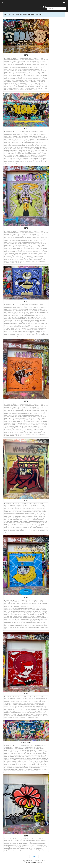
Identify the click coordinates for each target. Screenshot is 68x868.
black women (24, 755)
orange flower (23, 83)
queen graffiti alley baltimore (12, 88)
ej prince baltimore (15, 757)
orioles (20, 256)
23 (18, 600)
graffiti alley (9, 58)
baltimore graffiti (39, 58)
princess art (34, 83)
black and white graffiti (10, 752)
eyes (38, 758)
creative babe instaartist (28, 69)
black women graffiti (33, 755)
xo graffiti (22, 90)
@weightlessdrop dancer (27, 746)
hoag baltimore (14, 77)
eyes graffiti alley (21, 760)
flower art (43, 72)
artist (23, 58)
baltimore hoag (20, 60)
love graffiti (33, 80)
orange (17, 83)
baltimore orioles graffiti (14, 61)
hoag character (23, 77)
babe (27, 58)
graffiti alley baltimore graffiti (31, 75)
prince (16, 766)
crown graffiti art (23, 72)
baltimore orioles (29, 60)
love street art (32, 82)
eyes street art (10, 761)
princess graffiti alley (24, 85)
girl (33, 763)
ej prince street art (32, 758)
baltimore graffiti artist (10, 60)
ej (40, 755)
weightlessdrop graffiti (34, 768)
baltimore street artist (20, 64)
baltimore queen (43, 63)
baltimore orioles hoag (17, 63)
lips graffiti (11, 80)
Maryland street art (9, 83)
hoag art (45, 75)
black (35, 750)
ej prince (43, 755)
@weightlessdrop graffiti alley (12, 747)
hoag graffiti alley (39, 77)
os (28, 83)
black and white (41, 750)
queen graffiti (33, 86)
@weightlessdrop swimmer (11, 749)
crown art (39, 71)
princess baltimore (39, 256)
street (37, 88)
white (8, 90)
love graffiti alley (41, 80)
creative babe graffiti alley (11, 68)
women (37, 771)
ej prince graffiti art (21, 758)
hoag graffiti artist (21, 79)
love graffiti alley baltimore (11, 82)
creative (29, 64)
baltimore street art (9, 64)
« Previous (34, 856)
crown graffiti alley (13, 72)
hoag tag (41, 79)
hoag (41, 75)
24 (18, 231)
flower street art (8, 75)
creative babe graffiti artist (37, 510)
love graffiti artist (23, 82)
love (16, 80)
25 (18, 131)
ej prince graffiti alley (35, 757)
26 (18, 58)
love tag (38, 82)
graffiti (15, 75)
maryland (44, 82)
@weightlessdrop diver (40, 746)
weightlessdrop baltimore (21, 768)
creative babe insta (16, 69)
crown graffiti (35, 513)
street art (42, 88)
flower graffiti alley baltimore (39, 74)
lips (7, 80)
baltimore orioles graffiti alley (28, 61)
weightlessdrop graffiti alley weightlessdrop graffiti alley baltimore (21, 769)
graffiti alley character (26, 765)
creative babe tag (28, 71)
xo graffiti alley (29, 90)
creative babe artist (34, 507)
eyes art (43, 758)
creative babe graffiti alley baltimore (28, 68)
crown (35, 71)
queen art (17, 86)
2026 (16, 58)
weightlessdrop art (9, 768)
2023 (16, 600)
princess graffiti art (9, 86)
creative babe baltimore (14, 66)
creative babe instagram (35, 512)
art (21, 58)
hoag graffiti (31, 77)
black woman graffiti (14, 755)
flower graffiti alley (26, 74)
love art (19, 80)
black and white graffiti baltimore (25, 752)
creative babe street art (16, 71)
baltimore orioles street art (31, 63)
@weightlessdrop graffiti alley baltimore (31, 747)
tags (5, 90)
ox (30, 83)
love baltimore (26, 80)
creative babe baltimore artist (28, 66)
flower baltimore (8, 74)
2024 (16, 231)
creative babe (35, 64)
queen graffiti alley (42, 86)
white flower (14, 90)
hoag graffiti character (32, 79)
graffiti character (36, 765)
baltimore (31, 58)
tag (46, 88)
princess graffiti (14, 85)
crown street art (32, 72)
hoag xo (40, 521)
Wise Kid (39, 863)
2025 (16, 131)
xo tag (35, 90)
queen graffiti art (24, 88)
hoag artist (7, 77)
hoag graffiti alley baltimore (28, 711)
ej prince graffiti (24, 757)
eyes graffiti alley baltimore (33, 760)
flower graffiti (17, 74)
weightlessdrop (44, 766)
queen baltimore (25, 86)
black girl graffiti (39, 753)
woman (33, 771)
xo (18, 90)
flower (38, 72)
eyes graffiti (13, 760)
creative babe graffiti (42, 66)
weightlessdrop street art (16, 771)
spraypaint (32, 88)
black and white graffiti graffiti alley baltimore (23, 753)
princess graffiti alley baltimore (38, 85)
